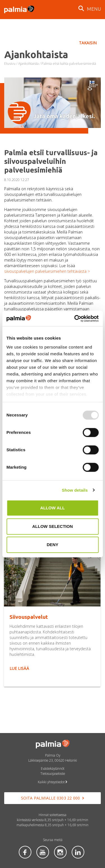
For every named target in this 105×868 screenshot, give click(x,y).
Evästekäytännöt (53, 768)
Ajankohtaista (28, 64)
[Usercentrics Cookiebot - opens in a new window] (75, 319)
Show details (75, 490)
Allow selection (53, 526)
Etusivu (10, 64)
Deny (53, 545)
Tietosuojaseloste (53, 773)
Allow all (53, 508)
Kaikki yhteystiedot (53, 782)
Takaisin (88, 43)
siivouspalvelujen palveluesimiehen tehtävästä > (47, 271)
